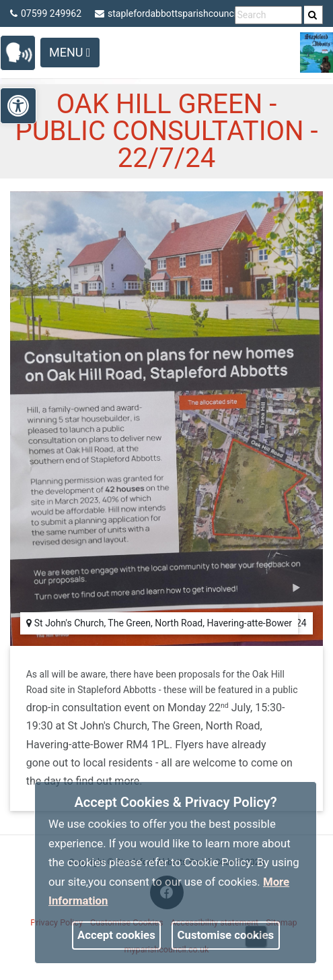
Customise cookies (226, 935)
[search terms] (268, 15)
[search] (313, 15)
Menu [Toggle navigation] (70, 52)
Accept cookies (116, 935)
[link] (312, 15)
